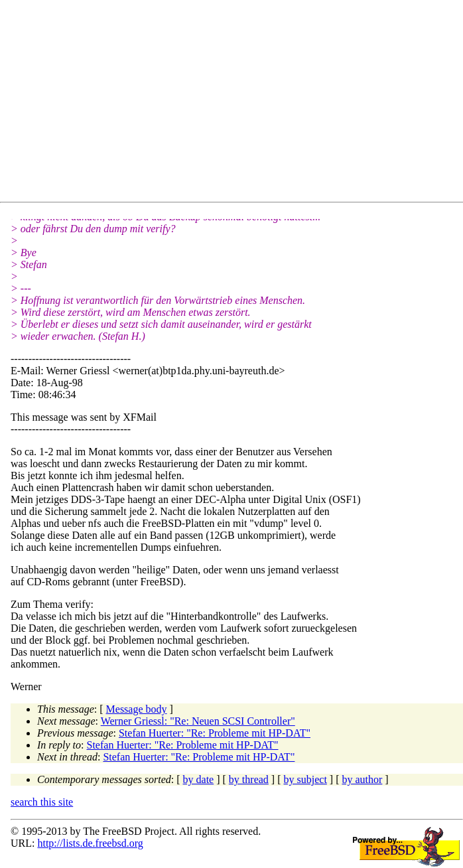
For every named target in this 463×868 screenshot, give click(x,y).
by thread (249, 779)
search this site (42, 802)
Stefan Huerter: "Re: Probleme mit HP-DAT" (215, 733)
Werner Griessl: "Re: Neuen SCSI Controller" (198, 721)
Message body (137, 709)
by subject (305, 779)
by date (199, 779)
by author (362, 779)
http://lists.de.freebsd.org (90, 843)
